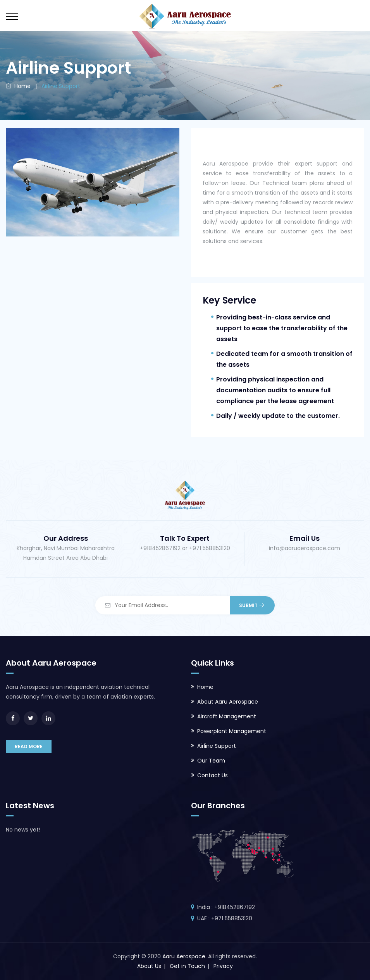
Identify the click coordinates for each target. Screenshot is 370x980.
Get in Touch (187, 966)
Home (18, 86)
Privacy (223, 966)
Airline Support (217, 746)
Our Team (211, 761)
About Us (149, 966)
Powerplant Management (232, 731)
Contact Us (213, 775)
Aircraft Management (227, 716)
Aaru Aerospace (184, 956)
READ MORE (29, 746)
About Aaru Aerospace (228, 702)
